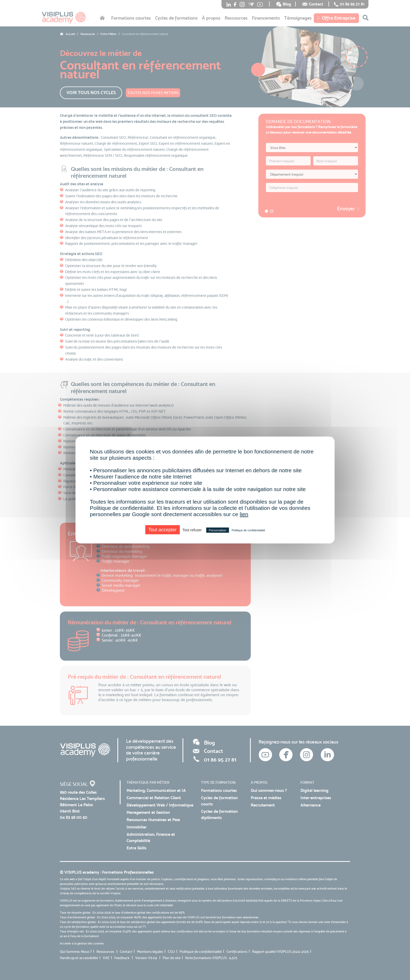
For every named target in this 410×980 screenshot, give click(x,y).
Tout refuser (192, 530)
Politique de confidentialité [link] (248, 530)
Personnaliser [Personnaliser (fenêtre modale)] (218, 530)
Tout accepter (162, 530)
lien (244, 514)
